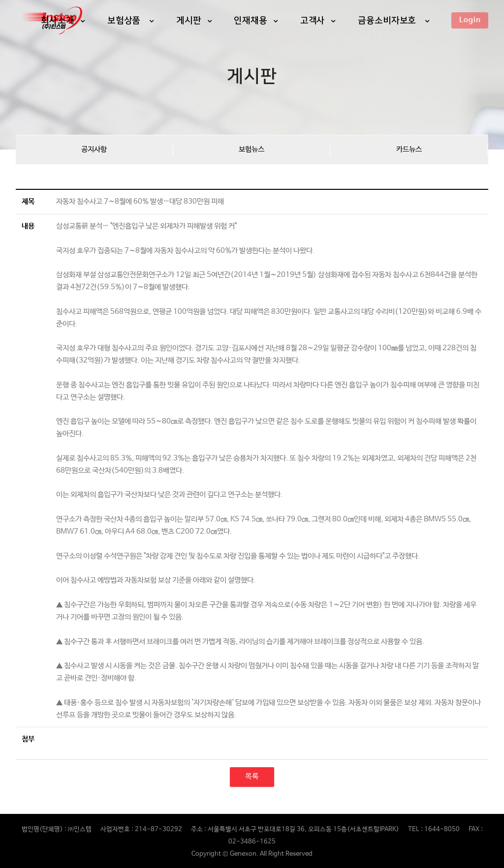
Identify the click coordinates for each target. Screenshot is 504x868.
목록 (252, 777)
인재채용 (251, 20)
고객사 (313, 20)
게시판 (189, 20)
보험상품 (126, 20)
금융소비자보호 (388, 20)
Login (470, 20)
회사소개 (58, 20)
